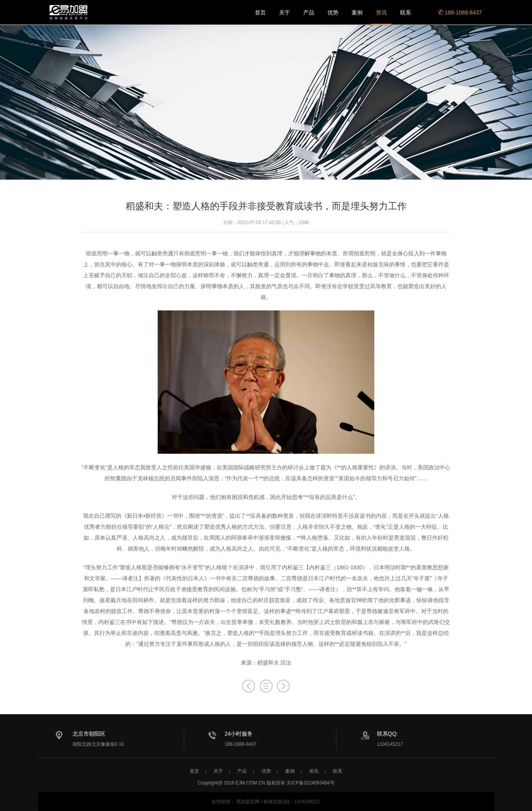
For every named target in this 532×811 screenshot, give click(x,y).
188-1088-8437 (460, 12)
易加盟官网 (248, 802)
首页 (260, 12)
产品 (309, 12)
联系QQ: (388, 734)
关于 (285, 12)
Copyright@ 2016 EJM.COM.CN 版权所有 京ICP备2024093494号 (266, 783)
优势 (333, 12)
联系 (406, 12)
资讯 (381, 12)
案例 (357, 12)
